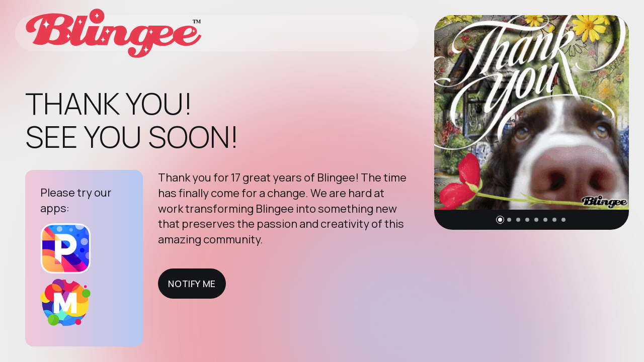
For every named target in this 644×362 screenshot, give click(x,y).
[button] (500, 220)
